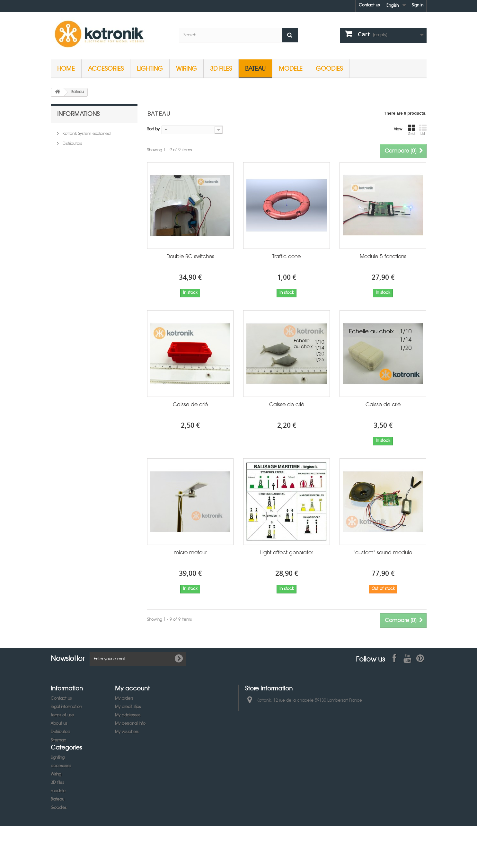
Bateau (255, 68)
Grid (411, 130)
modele (291, 68)
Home (66, 68)
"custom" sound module (383, 553)
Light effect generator (287, 553)
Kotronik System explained (86, 131)
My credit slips (128, 707)
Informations (78, 114)
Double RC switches (190, 257)
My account (132, 688)
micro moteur (190, 553)
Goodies (329, 68)
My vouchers (127, 732)
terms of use (62, 715)
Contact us (369, 5)
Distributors (72, 141)
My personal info (130, 724)
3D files (221, 68)
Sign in (418, 5)
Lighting (150, 68)
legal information (66, 707)
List (423, 130)
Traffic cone (287, 257)
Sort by (153, 129)
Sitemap (58, 740)
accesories (106, 68)
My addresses (128, 715)
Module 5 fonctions (383, 257)
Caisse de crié (190, 405)
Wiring (186, 68)
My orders (124, 699)
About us (59, 724)
